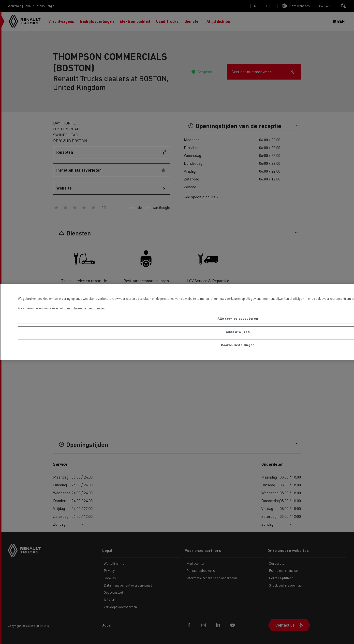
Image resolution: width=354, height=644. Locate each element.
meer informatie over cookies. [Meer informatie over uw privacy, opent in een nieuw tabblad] (85, 308)
